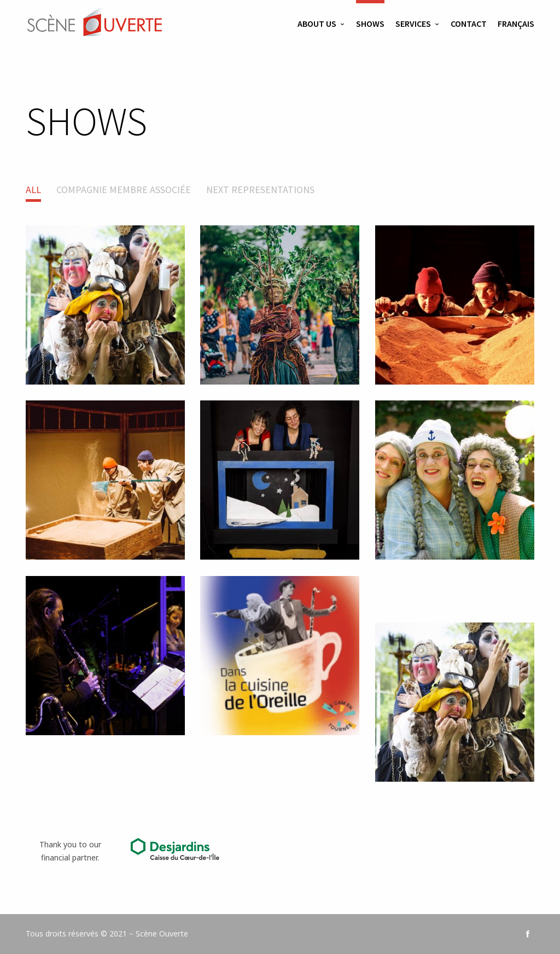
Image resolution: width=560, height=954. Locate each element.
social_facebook (528, 934)
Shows (370, 24)
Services (413, 24)
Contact (469, 24)
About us (317, 24)
